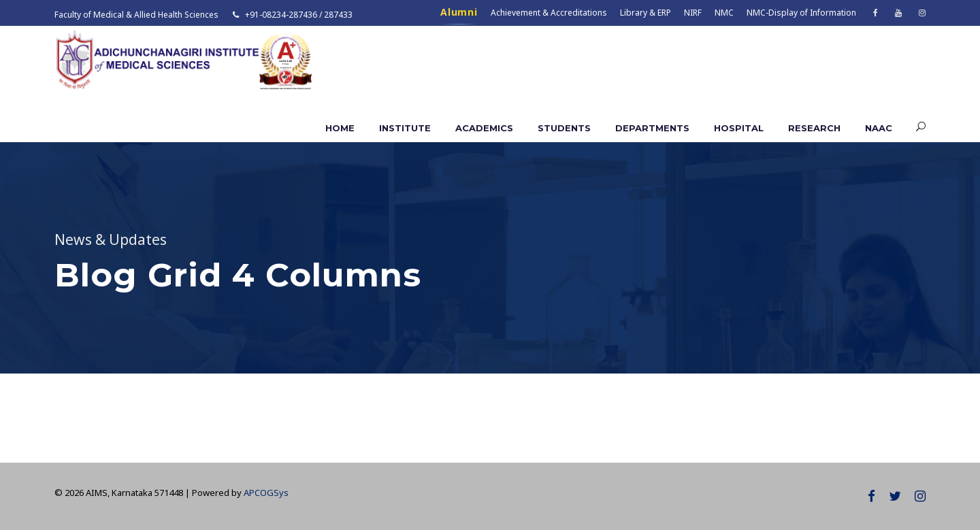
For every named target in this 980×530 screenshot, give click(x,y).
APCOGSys (266, 493)
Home (340, 128)
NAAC (879, 128)
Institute (405, 128)
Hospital (739, 128)
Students (564, 128)
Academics (484, 128)
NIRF (693, 13)
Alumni (459, 12)
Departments (652, 128)
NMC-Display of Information (801, 13)
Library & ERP (646, 13)
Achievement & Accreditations (549, 13)
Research (814, 128)
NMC (724, 13)
